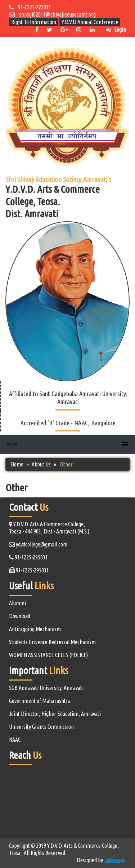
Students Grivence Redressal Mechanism (52, 642)
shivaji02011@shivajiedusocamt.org (52, 14)
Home (17, 464)
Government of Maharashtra (40, 701)
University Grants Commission (41, 727)
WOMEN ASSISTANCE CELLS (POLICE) (48, 655)
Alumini (17, 603)
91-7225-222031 (30, 7)
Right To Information (34, 22)
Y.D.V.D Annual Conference (90, 22)
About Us (41, 464)
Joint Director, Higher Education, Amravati (55, 714)
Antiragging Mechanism (35, 629)
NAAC (15, 740)
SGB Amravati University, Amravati (46, 688)
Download (20, 616)
